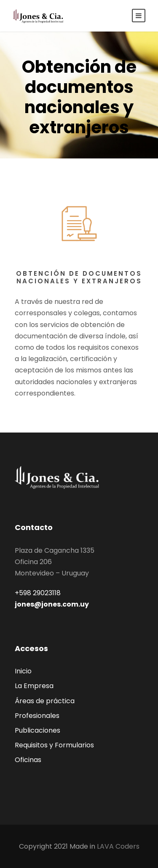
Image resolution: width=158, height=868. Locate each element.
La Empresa (34, 686)
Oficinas (28, 760)
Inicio (23, 671)
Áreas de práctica (45, 701)
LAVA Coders (118, 846)
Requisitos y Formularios (54, 745)
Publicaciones (37, 730)
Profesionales (37, 716)
